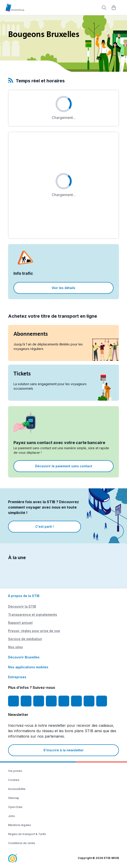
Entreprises (17, 677)
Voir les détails (63, 288)
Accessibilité (17, 789)
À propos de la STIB (24, 596)
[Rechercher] (104, 8)
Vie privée (15, 771)
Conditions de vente (22, 843)
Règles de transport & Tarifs (27, 834)
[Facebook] (13, 701)
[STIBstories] (89, 701)
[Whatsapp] (102, 701)
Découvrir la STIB (22, 606)
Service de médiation (25, 639)
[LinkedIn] (51, 701)
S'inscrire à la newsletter (63, 750)
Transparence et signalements (33, 615)
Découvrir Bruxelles (24, 657)
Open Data (15, 807)
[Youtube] (39, 701)
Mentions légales (20, 825)
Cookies (14, 780)
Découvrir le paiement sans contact (64, 466)
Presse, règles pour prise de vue (34, 631)
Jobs (11, 816)
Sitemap (14, 798)
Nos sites (16, 647)
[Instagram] (26, 701)
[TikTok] (64, 701)
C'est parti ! (45, 527)
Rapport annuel (20, 623)
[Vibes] (76, 701)
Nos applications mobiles (28, 667)
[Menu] (121, 8)
